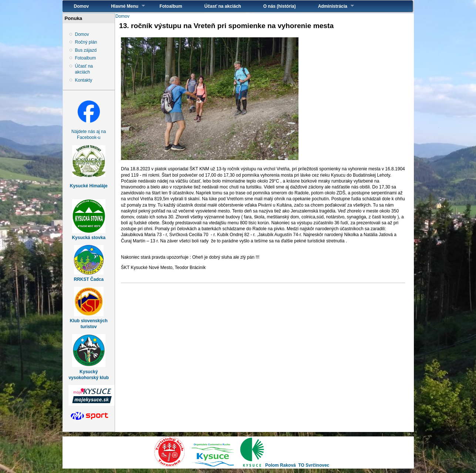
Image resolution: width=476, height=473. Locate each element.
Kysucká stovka (89, 238)
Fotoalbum (171, 6)
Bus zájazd (86, 50)
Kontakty (84, 80)
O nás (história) (280, 6)
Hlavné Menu (122, 6)
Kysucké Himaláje (89, 186)
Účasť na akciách (223, 6)
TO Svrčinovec (314, 465)
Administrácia (330, 6)
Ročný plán (86, 42)
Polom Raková (281, 465)
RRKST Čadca (89, 279)
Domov (82, 6)
